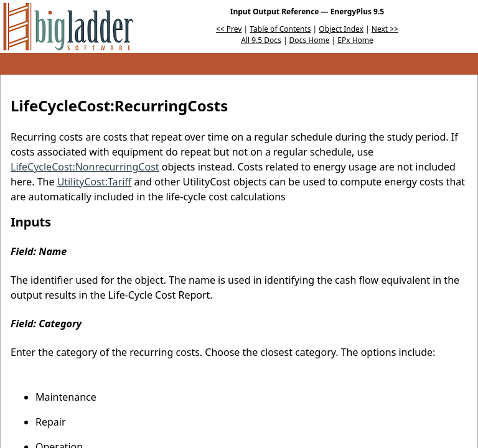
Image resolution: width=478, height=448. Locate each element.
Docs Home (310, 40)
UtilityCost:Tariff (95, 182)
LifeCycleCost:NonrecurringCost (85, 167)
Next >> (385, 29)
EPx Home (355, 40)
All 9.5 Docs (261, 40)
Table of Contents (280, 29)
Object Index (341, 29)
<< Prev (229, 29)
